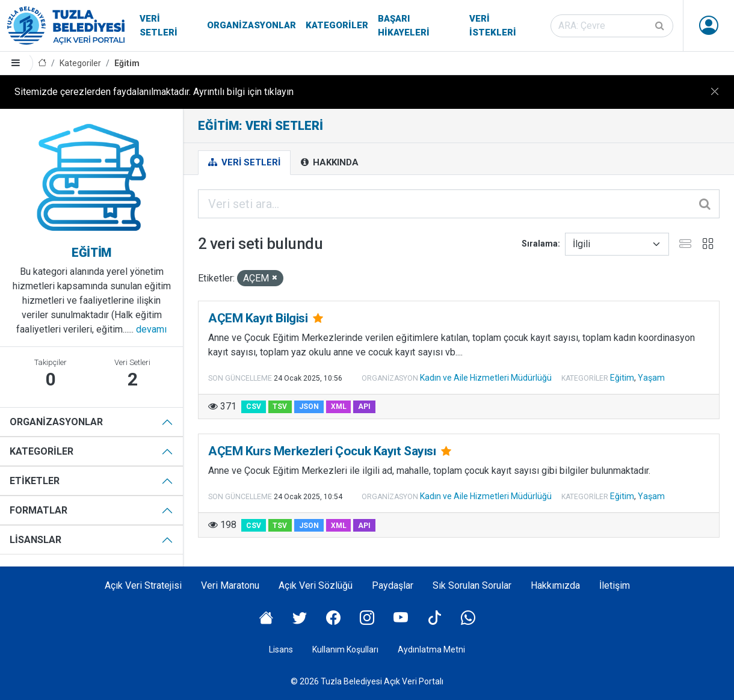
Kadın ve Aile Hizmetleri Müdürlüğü (486, 378)
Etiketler (35, 481)
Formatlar (39, 510)
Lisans (281, 649)
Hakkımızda (555, 585)
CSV (254, 407)
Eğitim (127, 63)
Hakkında (330, 162)
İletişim (615, 585)
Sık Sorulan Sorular (472, 585)
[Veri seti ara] (612, 26)
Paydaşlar (393, 585)
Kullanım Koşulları (345, 649)
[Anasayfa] (42, 63)
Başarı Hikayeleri (404, 26)
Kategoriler (337, 25)
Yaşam (651, 378)
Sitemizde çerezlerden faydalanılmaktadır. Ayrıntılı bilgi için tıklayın (154, 92)
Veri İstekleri (493, 26)
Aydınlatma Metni (431, 649)
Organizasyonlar (251, 25)
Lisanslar (35, 540)
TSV (280, 407)
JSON (309, 407)
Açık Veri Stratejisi (143, 585)
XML (339, 407)
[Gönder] (661, 26)
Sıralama (540, 244)
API (364, 407)
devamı (151, 329)
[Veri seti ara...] (459, 204)
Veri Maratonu (230, 585)
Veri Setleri (159, 26)
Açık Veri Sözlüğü (316, 585)
